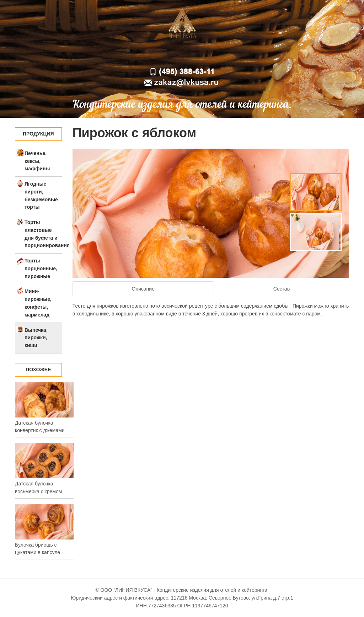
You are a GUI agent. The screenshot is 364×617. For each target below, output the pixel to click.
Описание (143, 289)
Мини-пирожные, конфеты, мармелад (38, 303)
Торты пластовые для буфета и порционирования (43, 234)
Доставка (201, 54)
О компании (163, 54)
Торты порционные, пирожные (41, 268)
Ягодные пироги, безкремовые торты (41, 195)
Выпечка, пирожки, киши (36, 338)
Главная (126, 54)
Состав (282, 289)
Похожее (38, 369)
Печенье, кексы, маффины (37, 161)
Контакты (236, 54)
